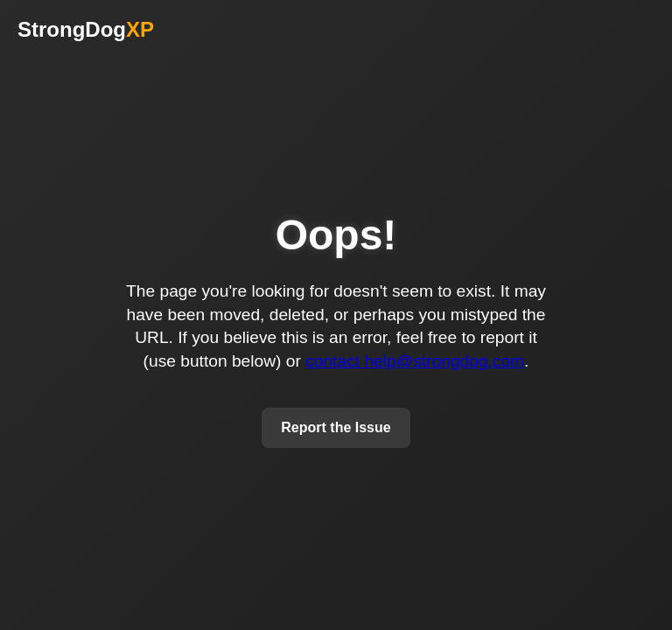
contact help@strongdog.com (415, 361)
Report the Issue (336, 427)
